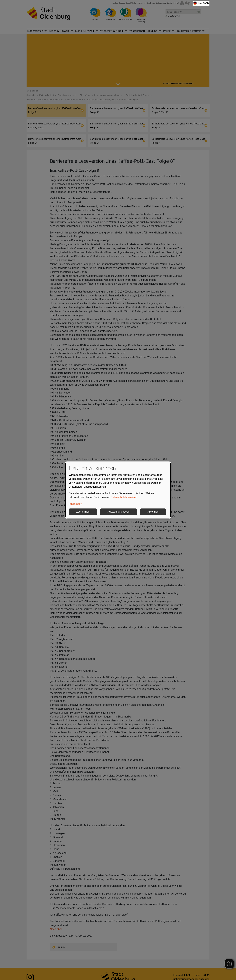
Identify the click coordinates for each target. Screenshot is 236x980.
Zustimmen (83, 512)
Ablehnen (153, 512)
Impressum (75, 504)
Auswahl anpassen (118, 512)
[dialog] (118, 490)
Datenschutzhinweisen (124, 497)
